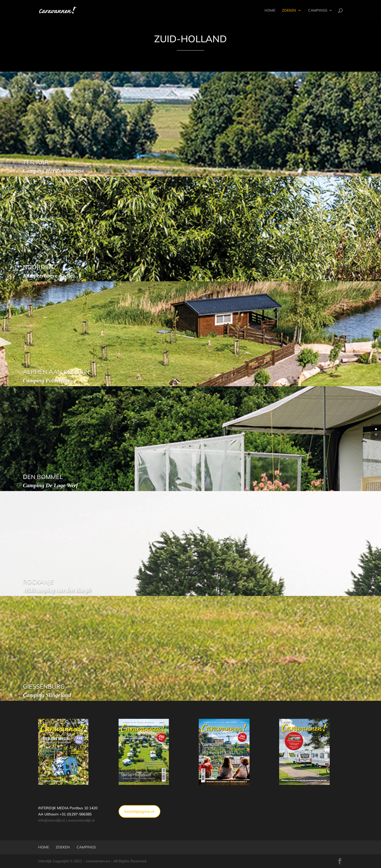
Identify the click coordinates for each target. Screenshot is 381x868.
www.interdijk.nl (81, 820)
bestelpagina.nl (139, 811)
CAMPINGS (318, 11)
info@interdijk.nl (51, 820)
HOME (270, 11)
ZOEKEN (289, 11)
